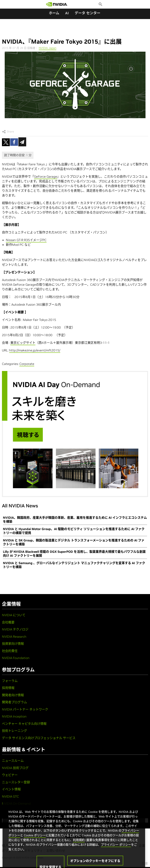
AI (67, 13)
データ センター (88, 13)
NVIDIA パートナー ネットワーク (25, 709)
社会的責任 (10, 651)
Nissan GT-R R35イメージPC (26, 240)
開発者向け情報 (13, 695)
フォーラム (10, 681)
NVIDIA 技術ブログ (15, 768)
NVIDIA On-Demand (16, 803)
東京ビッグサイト (23, 343)
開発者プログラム (14, 702)
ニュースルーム (13, 761)
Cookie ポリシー (35, 841)
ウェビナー (10, 775)
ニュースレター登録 (16, 782)
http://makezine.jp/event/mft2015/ (35, 350)
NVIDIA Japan (48, 48)
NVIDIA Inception (14, 716)
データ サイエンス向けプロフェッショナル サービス (39, 738)
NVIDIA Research (14, 637)
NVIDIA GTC (10, 796)
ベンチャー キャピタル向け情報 (24, 724)
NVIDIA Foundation (16, 658)
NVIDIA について (14, 615)
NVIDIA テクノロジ (15, 629)
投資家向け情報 (13, 644)
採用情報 (8, 688)
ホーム (54, 13)
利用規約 (79, 845)
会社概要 (8, 622)
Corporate (27, 364)
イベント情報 (11, 789)
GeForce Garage (46, 176)
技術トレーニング (14, 731)
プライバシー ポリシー (116, 850)
